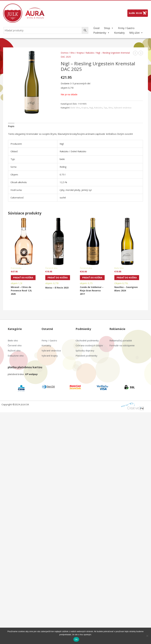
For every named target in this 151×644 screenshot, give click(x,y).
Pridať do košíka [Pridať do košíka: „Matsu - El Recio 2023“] (54, 279)
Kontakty (119, 33)
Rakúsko (90, 53)
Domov (65, 53)
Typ (105, 108)
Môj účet (136, 33)
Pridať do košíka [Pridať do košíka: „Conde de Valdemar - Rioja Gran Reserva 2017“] (88, 279)
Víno (72, 53)
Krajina (80, 53)
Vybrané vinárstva (123, 108)
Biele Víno (75, 108)
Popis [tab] (11, 126)
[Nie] (147, 636)
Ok (76, 639)
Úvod (96, 28)
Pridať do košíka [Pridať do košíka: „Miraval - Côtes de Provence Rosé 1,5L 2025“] (19, 279)
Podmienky (101, 33)
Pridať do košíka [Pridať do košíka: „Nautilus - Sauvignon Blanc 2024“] (123, 279)
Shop (109, 28)
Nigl (91, 108)
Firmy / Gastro (126, 28)
